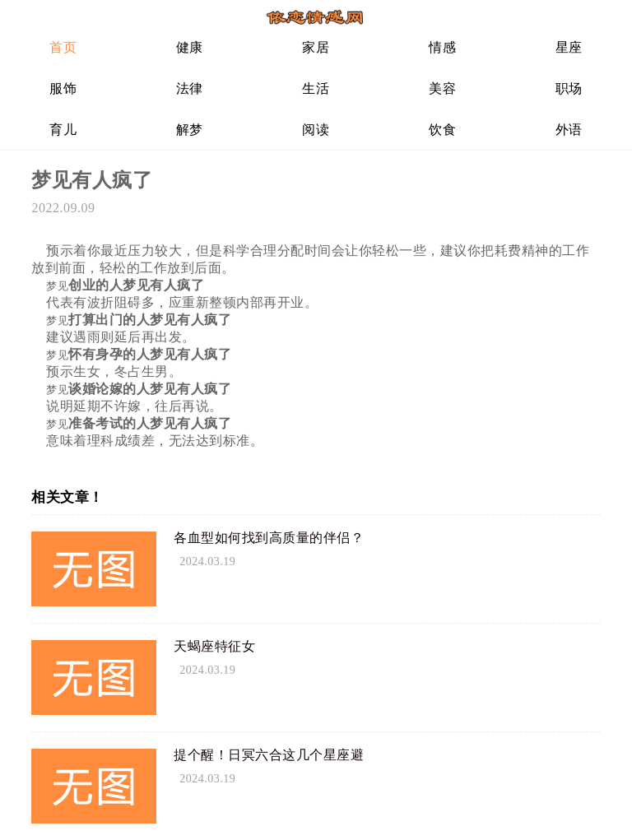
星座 (569, 47)
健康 (190, 47)
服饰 (63, 88)
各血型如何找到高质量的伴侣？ (269, 538)
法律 (190, 88)
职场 (569, 88)
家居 (316, 47)
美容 (442, 88)
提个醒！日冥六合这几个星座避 (269, 755)
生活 (316, 88)
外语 (569, 130)
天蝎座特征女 (214, 646)
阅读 (316, 130)
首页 (63, 47)
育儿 (63, 130)
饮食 (442, 130)
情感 (442, 47)
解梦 (190, 130)
